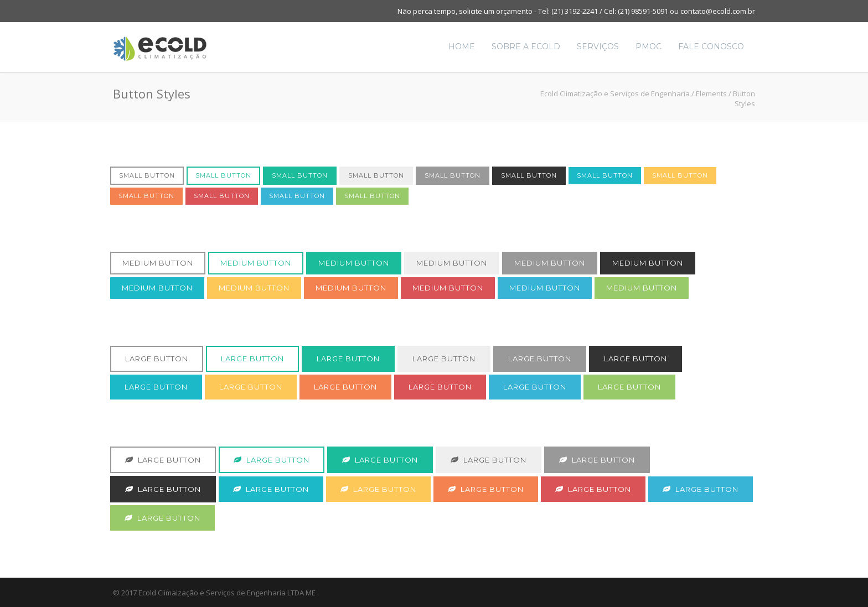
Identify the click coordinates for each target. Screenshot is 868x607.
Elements (711, 94)
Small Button (147, 175)
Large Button (157, 359)
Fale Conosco (711, 46)
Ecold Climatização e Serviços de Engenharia (615, 94)
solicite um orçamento (496, 11)
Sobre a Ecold (526, 46)
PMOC (649, 46)
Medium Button (158, 263)
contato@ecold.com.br (718, 11)
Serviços (598, 46)
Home (462, 46)
